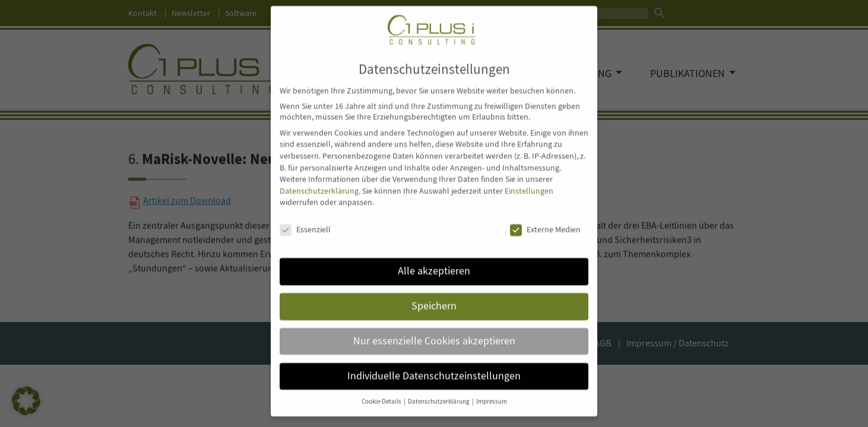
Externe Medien (545, 218)
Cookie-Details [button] (382, 390)
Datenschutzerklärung (319, 179)
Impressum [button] (492, 390)
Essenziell (305, 218)
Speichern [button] (434, 294)
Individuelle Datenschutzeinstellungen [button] (434, 364)
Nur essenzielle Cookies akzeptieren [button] (434, 329)
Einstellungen (529, 179)
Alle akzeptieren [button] (434, 259)
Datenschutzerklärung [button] (439, 390)
